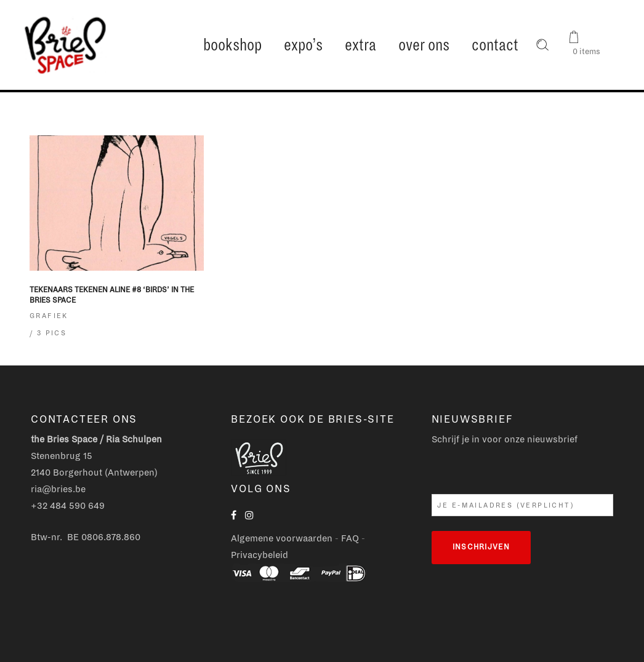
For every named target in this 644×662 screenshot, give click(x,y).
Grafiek (49, 316)
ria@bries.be (58, 489)
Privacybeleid (260, 555)
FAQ (350, 538)
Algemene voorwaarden (282, 538)
